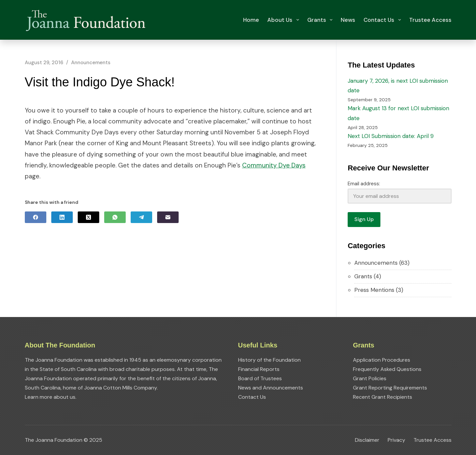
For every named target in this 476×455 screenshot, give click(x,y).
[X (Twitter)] (88, 217)
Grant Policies (370, 378)
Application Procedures (382, 360)
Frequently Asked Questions (387, 369)
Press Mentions (374, 290)
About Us (284, 20)
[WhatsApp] (115, 217)
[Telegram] (141, 217)
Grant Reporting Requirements (390, 388)
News (348, 20)
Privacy (396, 440)
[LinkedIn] (62, 217)
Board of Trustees (260, 378)
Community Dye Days (274, 165)
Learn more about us (50, 397)
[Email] (168, 217)
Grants (321, 20)
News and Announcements (271, 388)
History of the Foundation (269, 360)
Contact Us (383, 20)
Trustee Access (430, 20)
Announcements (91, 63)
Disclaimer (367, 440)
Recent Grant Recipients (383, 397)
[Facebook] (36, 217)
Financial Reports (259, 369)
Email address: (364, 184)
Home (251, 20)
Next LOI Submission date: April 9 (391, 136)
